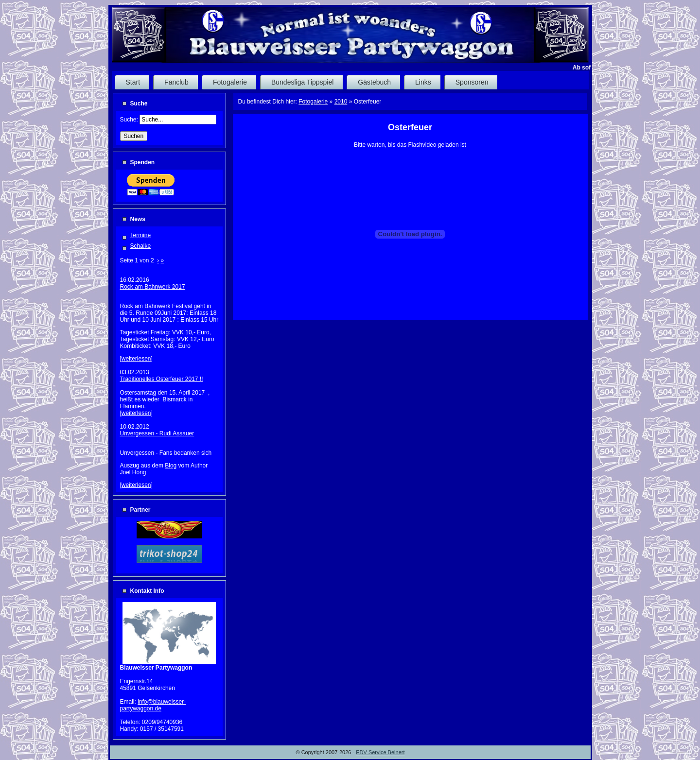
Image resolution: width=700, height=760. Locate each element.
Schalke (141, 246)
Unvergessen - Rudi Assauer (157, 433)
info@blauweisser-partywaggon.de (153, 705)
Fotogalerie (313, 102)
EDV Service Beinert (380, 752)
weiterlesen (136, 359)
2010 (341, 102)
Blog (171, 466)
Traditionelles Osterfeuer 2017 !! (162, 379)
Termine (141, 235)
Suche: (130, 120)
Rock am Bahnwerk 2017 (153, 287)
